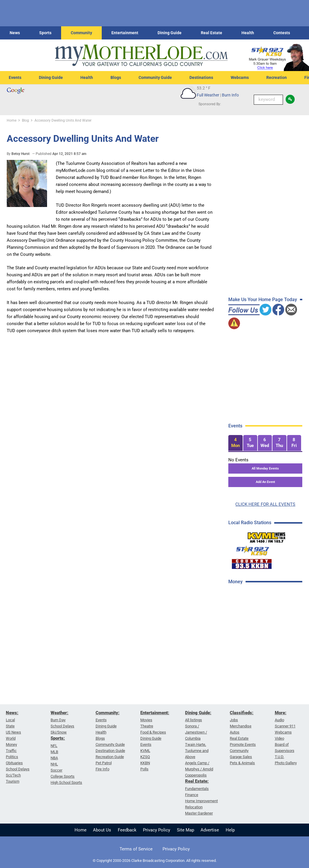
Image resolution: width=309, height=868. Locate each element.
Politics (12, 757)
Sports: (58, 738)
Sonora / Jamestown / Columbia (196, 732)
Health (248, 33)
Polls (144, 769)
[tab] (235, 443)
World (11, 738)
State (10, 726)
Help (230, 830)
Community (81, 33)
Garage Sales (241, 757)
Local (10, 720)
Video (279, 738)
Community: (108, 713)
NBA (54, 758)
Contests (282, 33)
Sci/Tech (13, 775)
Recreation (277, 77)
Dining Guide (170, 33)
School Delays (18, 769)
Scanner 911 (285, 726)
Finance (192, 795)
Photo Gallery (286, 763)
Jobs (234, 720)
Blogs (116, 77)
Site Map (185, 830)
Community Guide (155, 77)
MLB (54, 752)
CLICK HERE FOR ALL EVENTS (265, 504)
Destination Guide (110, 751)
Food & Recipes (153, 732)
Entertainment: (155, 713)
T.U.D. (279, 757)
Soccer (56, 770)
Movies (146, 720)
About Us (102, 830)
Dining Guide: (198, 713)
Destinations (201, 77)
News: (12, 713)
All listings (194, 720)
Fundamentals (197, 789)
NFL (54, 746)
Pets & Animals (242, 763)
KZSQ (145, 757)
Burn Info (230, 95)
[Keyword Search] (268, 100)
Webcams (240, 77)
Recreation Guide (110, 757)
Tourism (13, 781)
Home (81, 830)
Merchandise (241, 726)
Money (11, 744)
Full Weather (208, 95)
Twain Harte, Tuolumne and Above (197, 751)
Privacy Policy (157, 830)
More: (281, 713)
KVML (145, 751)
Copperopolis (196, 775)
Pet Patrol (104, 763)
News (15, 33)
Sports (45, 33)
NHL (54, 764)
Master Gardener (199, 813)
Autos (235, 732)
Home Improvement (201, 801)
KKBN (145, 763)
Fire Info (102, 769)
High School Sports (66, 782)
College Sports (63, 776)
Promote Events (243, 744)
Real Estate (212, 33)
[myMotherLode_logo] (141, 55)
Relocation (194, 807)
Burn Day (58, 720)
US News (13, 732)
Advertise (210, 830)
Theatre (147, 726)
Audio (279, 720)
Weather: (59, 713)
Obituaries (14, 763)
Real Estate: (197, 781)
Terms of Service (136, 849)
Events (15, 77)
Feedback (127, 830)
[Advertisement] (267, 631)
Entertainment (125, 33)
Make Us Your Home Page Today (263, 300)
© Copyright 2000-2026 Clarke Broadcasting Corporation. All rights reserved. (155, 861)
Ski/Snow (59, 732)
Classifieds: (242, 713)
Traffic (11, 751)
